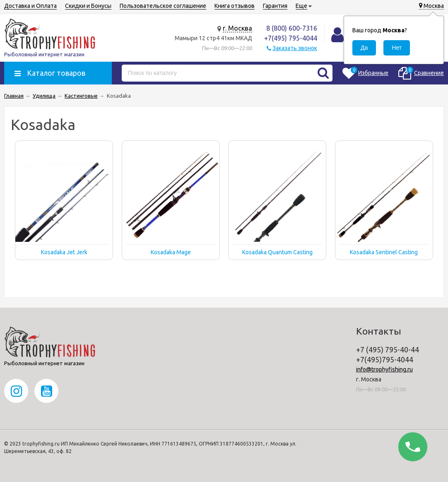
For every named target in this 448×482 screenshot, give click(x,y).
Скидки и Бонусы (88, 6)
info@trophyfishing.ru (384, 369)
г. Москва (237, 28)
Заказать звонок (295, 48)
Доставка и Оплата (30, 6)
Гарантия (275, 6)
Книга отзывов (235, 6)
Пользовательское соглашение (163, 6)
